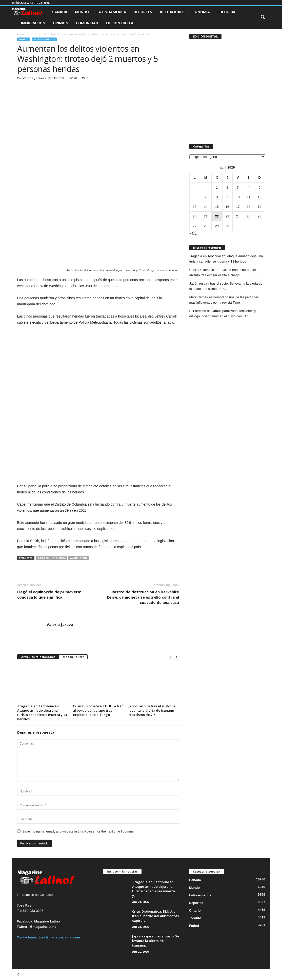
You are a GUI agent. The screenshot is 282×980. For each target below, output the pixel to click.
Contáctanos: (28, 937)
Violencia (59, 558)
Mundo (82, 12)
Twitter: (23, 927)
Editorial (227, 12)
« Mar (194, 234)
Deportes (143, 12)
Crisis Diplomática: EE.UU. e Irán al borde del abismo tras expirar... (155, 916)
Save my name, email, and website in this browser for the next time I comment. (80, 831)
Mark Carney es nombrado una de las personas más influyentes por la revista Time (224, 300)
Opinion (61, 23)
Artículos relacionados (38, 657)
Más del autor (73, 657)
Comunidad (87, 23)
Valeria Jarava (34, 78)
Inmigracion (33, 23)
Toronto (195, 918)
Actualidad (171, 12)
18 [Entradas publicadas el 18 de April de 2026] (249, 207)
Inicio (20, 34)
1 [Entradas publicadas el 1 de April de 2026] (217, 187)
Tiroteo (43, 558)
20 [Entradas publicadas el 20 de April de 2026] (194, 216)
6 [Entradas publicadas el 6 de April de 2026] (195, 197)
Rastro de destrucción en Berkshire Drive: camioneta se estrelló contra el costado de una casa (143, 597)
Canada (60, 12)
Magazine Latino (47, 921)
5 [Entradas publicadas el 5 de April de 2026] (259, 187)
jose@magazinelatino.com (59, 937)
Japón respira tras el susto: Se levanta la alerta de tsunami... (156, 941)
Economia (200, 12)
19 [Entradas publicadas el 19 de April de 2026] (259, 207)
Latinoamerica (111, 12)
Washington (78, 558)
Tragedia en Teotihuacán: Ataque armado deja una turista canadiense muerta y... (154, 889)
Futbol (194, 926)
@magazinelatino (43, 927)
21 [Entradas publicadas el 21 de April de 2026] (206, 216)
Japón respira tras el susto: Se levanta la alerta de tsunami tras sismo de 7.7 (152, 710)
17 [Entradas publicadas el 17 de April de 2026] (238, 207)
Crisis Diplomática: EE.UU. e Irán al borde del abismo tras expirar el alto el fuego (98, 710)
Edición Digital (121, 23)
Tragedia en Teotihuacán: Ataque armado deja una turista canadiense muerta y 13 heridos (42, 713)
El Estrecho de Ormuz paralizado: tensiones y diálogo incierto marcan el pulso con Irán (223, 313)
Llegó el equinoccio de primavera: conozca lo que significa (49, 594)
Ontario (195, 910)
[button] (263, 17)
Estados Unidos (51, 34)
